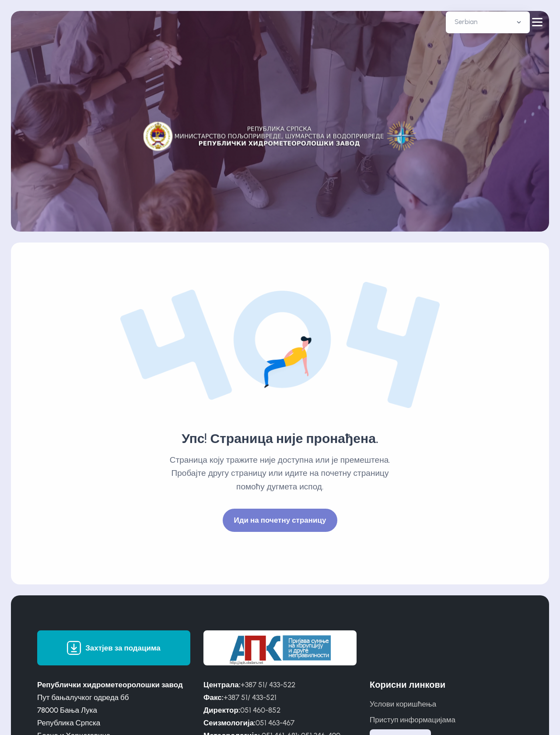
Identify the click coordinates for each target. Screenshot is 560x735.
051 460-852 (260, 710)
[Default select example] (488, 22)
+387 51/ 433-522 (268, 685)
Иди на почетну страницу (280, 520)
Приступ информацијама (413, 720)
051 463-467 (275, 723)
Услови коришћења (403, 704)
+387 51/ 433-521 (250, 697)
